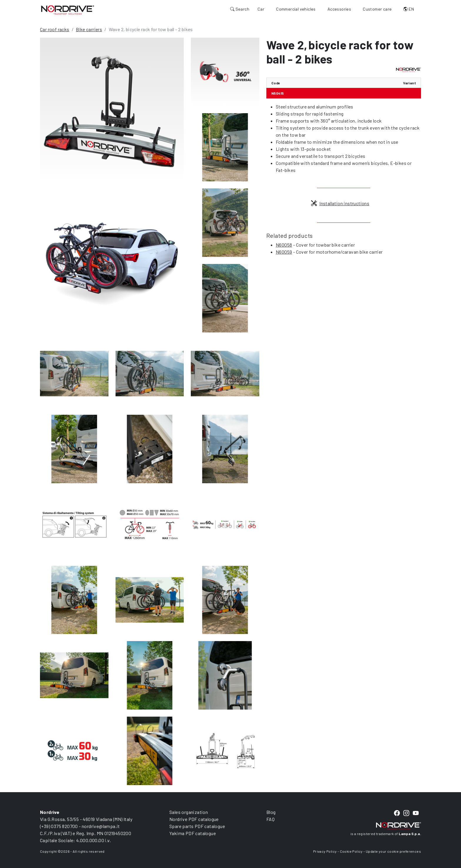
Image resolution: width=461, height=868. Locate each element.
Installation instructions (340, 203)
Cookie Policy (351, 851)
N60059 (284, 252)
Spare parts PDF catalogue (197, 826)
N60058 (284, 245)
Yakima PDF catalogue (193, 833)
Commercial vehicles (296, 9)
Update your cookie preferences (393, 851)
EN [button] (409, 9)
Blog (271, 812)
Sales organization (189, 812)
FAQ (270, 819)
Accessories (339, 9)
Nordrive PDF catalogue (194, 819)
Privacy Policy (325, 851)
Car (261, 9)
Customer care (377, 9)
